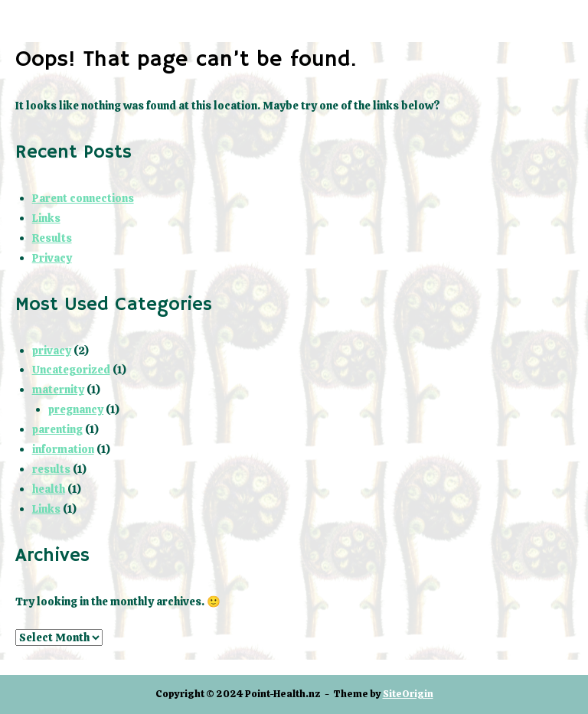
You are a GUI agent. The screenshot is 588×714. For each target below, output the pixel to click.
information (63, 449)
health (49, 489)
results (51, 469)
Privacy (52, 258)
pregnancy (76, 409)
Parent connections (83, 198)
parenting (57, 429)
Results (52, 238)
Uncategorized (71, 370)
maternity (58, 390)
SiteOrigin (408, 694)
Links (46, 218)
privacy (52, 350)
